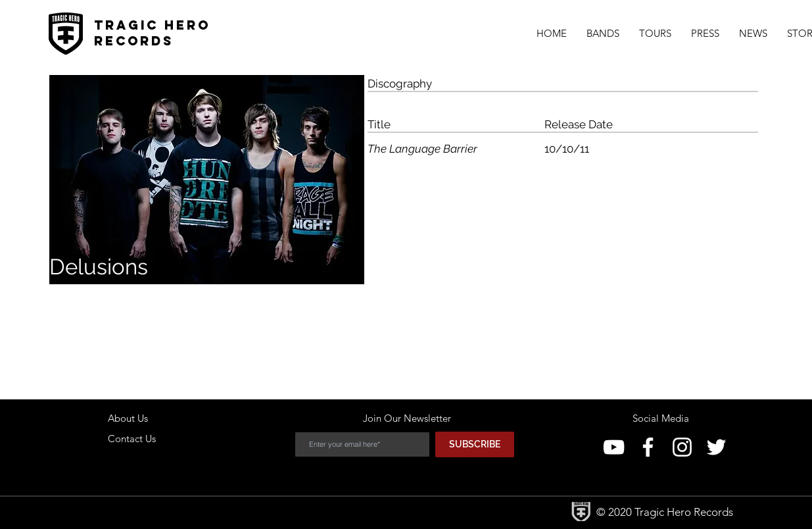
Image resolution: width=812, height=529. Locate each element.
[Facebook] (648, 447)
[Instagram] (682, 447)
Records (134, 41)
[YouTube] (614, 447)
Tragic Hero (152, 25)
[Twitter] (716, 447)
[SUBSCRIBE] (475, 444)
